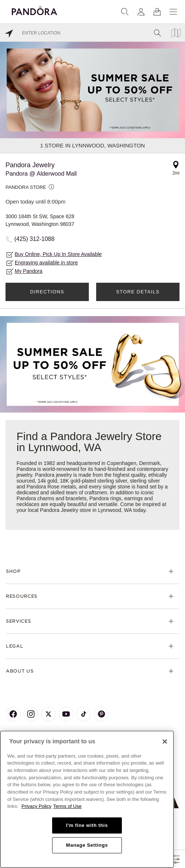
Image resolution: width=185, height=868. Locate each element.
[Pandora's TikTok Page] (84, 714)
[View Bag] (157, 12)
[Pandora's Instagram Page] (31, 714)
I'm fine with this (87, 825)
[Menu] (173, 12)
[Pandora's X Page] (48, 714)
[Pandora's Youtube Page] (66, 714)
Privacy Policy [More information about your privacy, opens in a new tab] (37, 806)
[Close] (165, 741)
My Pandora (28, 271)
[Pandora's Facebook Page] (13, 714)
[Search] (125, 12)
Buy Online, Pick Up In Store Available (58, 254)
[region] (87, 799)
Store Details (138, 292)
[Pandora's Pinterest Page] (101, 714)
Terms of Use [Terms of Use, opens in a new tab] (67, 806)
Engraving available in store (46, 263)
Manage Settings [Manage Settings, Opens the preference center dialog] (87, 845)
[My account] (141, 12)
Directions (47, 292)
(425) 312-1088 (34, 239)
